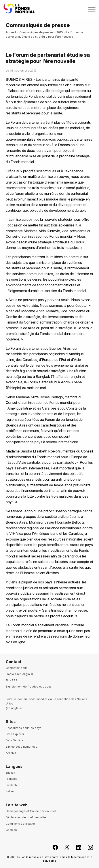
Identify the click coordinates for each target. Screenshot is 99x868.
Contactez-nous (17, 668)
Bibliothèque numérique (22, 747)
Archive (11, 753)
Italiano (11, 791)
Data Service (15, 740)
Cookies (11, 830)
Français (11, 779)
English (10, 773)
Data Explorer (15, 734)
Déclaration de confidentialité (26, 817)
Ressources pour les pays (24, 728)
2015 (60, 32)
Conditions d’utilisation (21, 824)
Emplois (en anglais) (19, 674)
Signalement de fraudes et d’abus (29, 687)
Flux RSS (11, 680)
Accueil (11, 32)
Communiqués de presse (36, 32)
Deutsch (11, 785)
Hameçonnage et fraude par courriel (31, 811)
